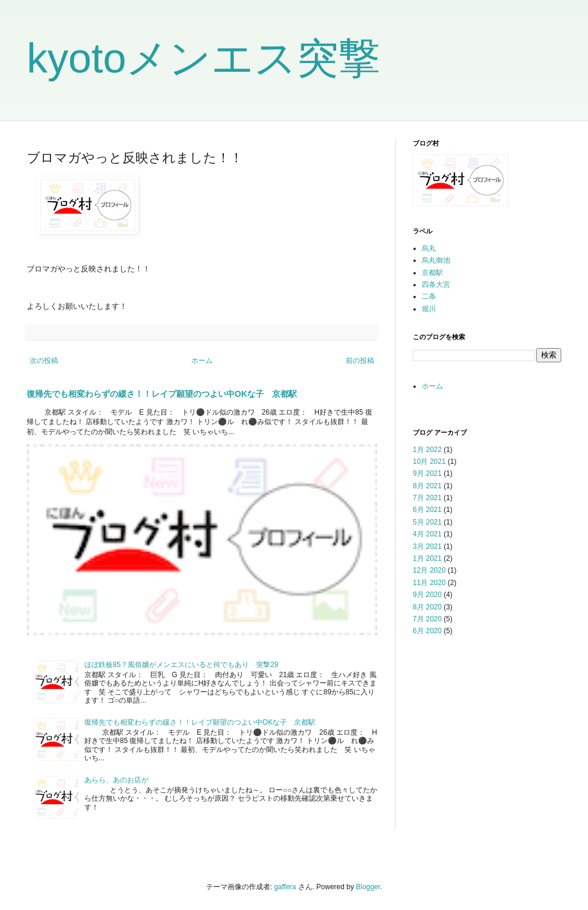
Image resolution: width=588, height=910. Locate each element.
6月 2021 (427, 510)
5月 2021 (427, 522)
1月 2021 (427, 558)
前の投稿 (360, 361)
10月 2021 (429, 462)
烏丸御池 (436, 260)
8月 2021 (427, 486)
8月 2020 (427, 607)
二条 (429, 296)
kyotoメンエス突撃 (203, 58)
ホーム (202, 361)
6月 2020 (427, 631)
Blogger (368, 887)
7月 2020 (427, 619)
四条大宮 (436, 285)
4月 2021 (427, 534)
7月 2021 (427, 498)
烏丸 (429, 248)
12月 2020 (429, 570)
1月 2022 (427, 450)
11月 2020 (429, 583)
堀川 (429, 309)
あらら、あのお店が (116, 780)
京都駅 (432, 273)
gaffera (285, 887)
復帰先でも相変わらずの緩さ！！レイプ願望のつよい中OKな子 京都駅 (162, 394)
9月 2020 (427, 595)
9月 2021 (427, 473)
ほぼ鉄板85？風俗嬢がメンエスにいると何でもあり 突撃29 (181, 665)
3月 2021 (427, 546)
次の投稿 (44, 361)
